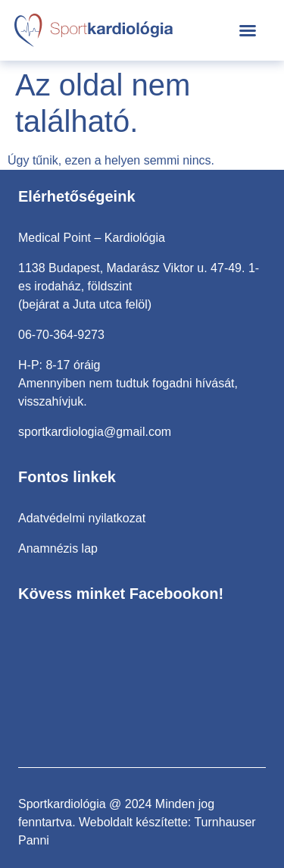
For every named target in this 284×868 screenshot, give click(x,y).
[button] (248, 30)
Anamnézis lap (58, 548)
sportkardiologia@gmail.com (95, 432)
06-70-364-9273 (61, 335)
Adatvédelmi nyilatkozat (82, 518)
